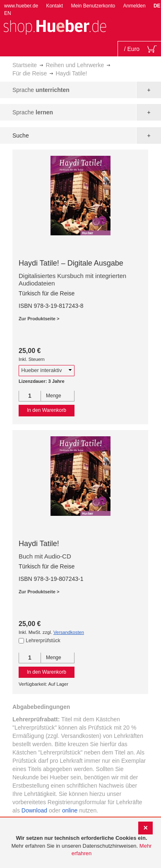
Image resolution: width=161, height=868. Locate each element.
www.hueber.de (21, 6)
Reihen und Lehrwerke (75, 65)
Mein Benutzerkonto (93, 6)
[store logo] (55, 26)
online (70, 810)
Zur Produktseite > (39, 319)
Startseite (25, 65)
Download (34, 810)
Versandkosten (69, 632)
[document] (82, 846)
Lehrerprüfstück (43, 641)
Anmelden (135, 6)
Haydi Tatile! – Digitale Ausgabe (71, 263)
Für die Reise (30, 73)
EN (8, 13)
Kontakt (54, 6)
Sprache (41, 90)
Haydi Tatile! (39, 544)
